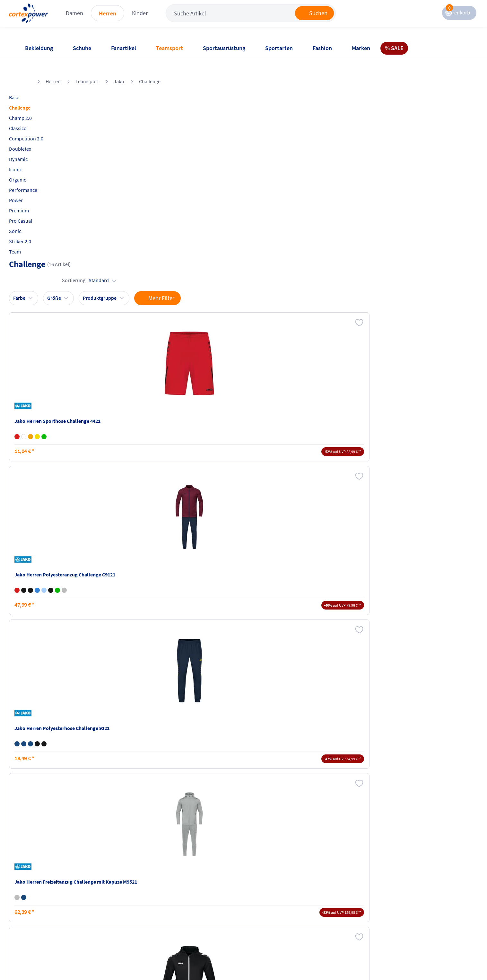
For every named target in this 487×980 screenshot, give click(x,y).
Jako (119, 65)
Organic (33, 163)
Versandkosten (115, 886)
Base (30, 81)
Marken (361, 48)
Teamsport (170, 48)
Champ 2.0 (36, 101)
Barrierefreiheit (189, 922)
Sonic (30, 214)
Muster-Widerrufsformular (276, 917)
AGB (177, 898)
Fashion (322, 48)
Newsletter (36, 910)
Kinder (174, 19)
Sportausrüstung (224, 48)
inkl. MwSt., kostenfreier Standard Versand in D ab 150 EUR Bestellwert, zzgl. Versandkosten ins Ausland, (152, 820)
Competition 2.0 (42, 122)
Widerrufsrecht (263, 905)
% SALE (394, 48)
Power (31, 183)
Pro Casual (36, 204)
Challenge (150, 65)
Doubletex (35, 132)
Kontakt (33, 898)
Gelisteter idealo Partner (436, 961)
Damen (109, 19)
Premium (34, 194)
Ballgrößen (110, 922)
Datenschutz (186, 910)
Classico (33, 111)
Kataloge (108, 910)
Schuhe (82, 48)
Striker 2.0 (35, 225)
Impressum (185, 886)
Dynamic (34, 142)
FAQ (29, 886)
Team (30, 235)
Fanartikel (124, 48)
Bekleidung (39, 48)
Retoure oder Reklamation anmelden (275, 889)
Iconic (31, 153)
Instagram (332, 886)
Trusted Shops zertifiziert (353, 961)
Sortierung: (435, 102)
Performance (39, 173)
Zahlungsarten (114, 898)
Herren (142, 19)
